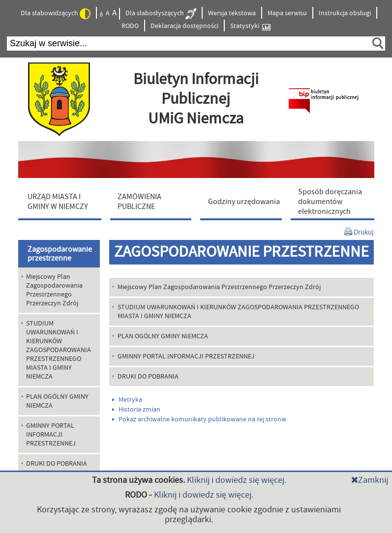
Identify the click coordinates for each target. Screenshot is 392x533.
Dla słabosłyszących (161, 14)
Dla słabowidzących (56, 14)
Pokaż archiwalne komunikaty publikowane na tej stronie (199, 419)
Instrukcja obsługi (345, 13)
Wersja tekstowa (232, 13)
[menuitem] (62, 201)
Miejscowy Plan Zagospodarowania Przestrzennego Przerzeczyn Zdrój (219, 287)
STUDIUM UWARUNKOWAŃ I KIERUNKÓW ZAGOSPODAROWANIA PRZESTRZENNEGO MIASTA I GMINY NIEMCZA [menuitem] (59, 350)
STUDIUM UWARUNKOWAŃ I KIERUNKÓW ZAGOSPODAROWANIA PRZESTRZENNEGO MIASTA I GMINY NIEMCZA (238, 312)
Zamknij (370, 480)
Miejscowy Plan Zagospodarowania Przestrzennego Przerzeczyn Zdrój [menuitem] (54, 290)
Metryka (127, 400)
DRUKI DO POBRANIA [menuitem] (57, 464)
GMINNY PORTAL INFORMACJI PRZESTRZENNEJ (186, 356)
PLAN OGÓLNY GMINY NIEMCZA (163, 336)
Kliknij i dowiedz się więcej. (237, 480)
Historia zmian (136, 410)
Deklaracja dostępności (184, 26)
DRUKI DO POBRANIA (148, 377)
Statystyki (250, 26)
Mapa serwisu (287, 13)
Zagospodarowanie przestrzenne (60, 254)
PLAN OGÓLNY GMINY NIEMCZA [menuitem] (57, 401)
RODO (130, 26)
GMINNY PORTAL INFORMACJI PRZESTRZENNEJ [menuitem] (51, 435)
